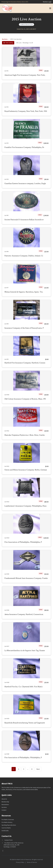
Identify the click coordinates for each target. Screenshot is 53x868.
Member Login (47, 2)
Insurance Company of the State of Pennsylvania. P (24, 328)
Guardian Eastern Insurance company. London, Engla (25, 183)
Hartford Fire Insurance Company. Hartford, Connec (25, 363)
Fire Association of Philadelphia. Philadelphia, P (23, 542)
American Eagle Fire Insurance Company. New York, (25, 75)
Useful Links (5, 831)
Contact (4, 810)
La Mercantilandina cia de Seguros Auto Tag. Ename (25, 650)
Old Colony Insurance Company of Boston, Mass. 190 (25, 399)
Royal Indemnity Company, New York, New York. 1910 (26, 111)
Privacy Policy (20, 862)
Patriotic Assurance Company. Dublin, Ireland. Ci (24, 256)
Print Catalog (8, 43)
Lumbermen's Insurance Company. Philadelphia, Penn (26, 506)
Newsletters (5, 805)
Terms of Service (32, 862)
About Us (4, 799)
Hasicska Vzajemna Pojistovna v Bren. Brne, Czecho (25, 435)
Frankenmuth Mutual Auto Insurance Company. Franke (26, 578)
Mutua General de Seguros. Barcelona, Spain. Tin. (24, 292)
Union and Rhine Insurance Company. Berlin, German (26, 470)
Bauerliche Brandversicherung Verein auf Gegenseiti (25, 723)
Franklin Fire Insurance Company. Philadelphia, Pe (24, 147)
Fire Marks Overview (8, 820)
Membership (5, 802)
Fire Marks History (7, 822)
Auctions (5, 39)
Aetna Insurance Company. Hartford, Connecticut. (24, 614)
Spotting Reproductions (9, 825)
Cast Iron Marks (6, 828)
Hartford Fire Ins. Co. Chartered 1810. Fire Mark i (24, 687)
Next (38, 769)
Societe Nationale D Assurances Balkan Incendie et (24, 220)
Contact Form (9, 840)
